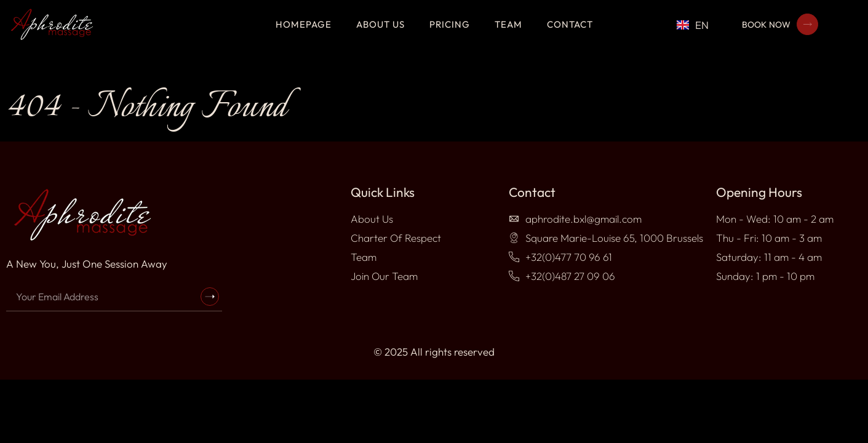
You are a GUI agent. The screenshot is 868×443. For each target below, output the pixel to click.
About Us (380, 24)
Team (508, 24)
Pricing (450, 24)
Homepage (304, 24)
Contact (570, 24)
